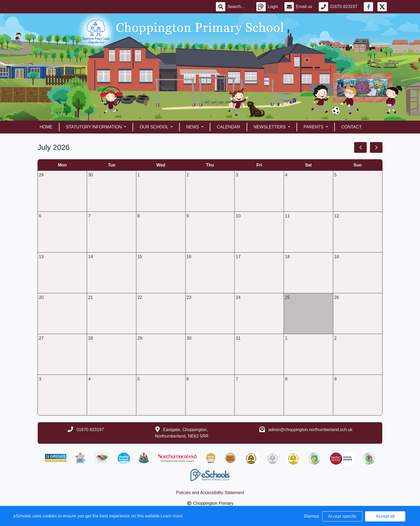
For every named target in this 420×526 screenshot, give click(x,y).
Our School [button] (154, 127)
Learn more (172, 516)
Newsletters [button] (270, 127)
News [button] (193, 127)
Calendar (228, 127)
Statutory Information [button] (94, 127)
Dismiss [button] (312, 516)
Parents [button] (314, 127)
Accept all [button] (385, 516)
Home (46, 127)
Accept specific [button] (342, 516)
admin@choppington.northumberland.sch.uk (310, 430)
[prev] (360, 147)
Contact (351, 127)
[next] (376, 147)
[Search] (239, 7)
